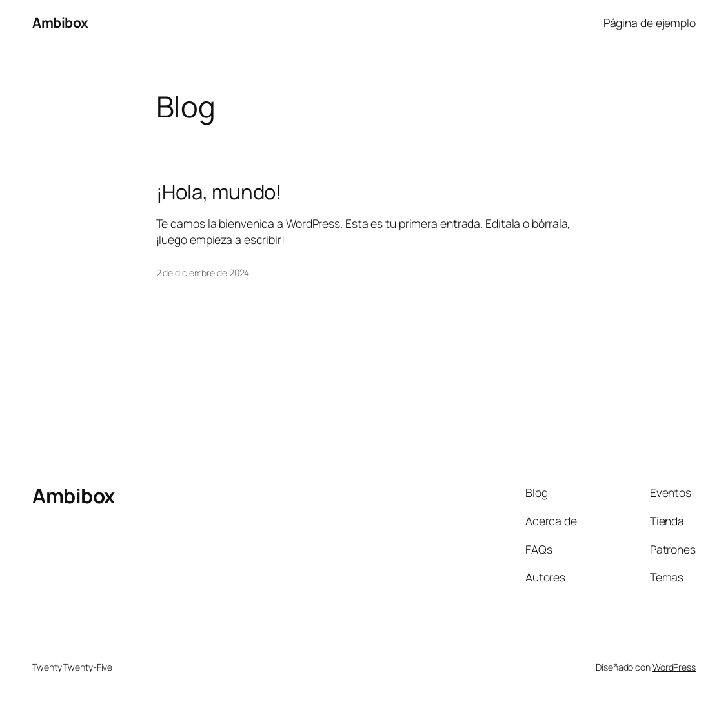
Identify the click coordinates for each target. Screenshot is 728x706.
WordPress (674, 667)
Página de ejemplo (650, 23)
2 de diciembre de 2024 (203, 273)
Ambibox (60, 22)
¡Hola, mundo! (219, 192)
